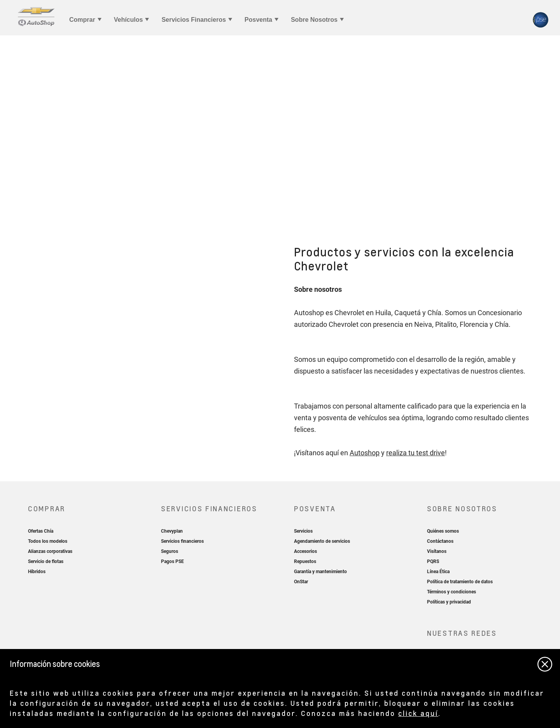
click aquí (418, 713)
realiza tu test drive (416, 453)
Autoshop (365, 453)
